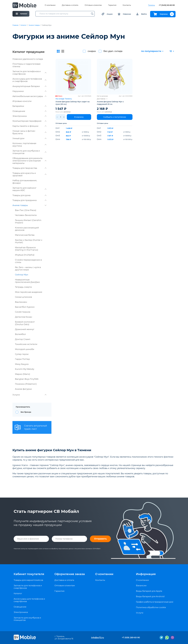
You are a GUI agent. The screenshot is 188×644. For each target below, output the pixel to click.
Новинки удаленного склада (28, 59)
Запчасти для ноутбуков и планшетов (29, 152)
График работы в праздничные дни (155, 602)
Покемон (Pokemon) (26, 384)
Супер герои (22, 354)
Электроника (29, 116)
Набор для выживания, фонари (25, 182)
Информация (146, 574)
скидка (92, 51)
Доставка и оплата (70, 5)
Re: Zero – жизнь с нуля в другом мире (28, 268)
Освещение (29, 111)
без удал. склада (113, 51)
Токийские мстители (26, 344)
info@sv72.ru (98, 638)
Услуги (29, 395)
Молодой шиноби (25, 349)
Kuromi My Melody (25, 369)
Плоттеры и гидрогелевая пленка (26, 65)
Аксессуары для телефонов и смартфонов (29, 80)
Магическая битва (25, 235)
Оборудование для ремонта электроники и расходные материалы (29, 161)
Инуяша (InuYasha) (25, 255)
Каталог (24, 25)
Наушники (29, 91)
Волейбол (20, 334)
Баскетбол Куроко (25, 307)
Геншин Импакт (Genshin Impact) (28, 221)
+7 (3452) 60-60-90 (167, 5)
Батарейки (29, 106)
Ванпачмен (21, 302)
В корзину (79, 117)
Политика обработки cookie (151, 607)
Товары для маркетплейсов (28, 580)
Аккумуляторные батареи (29, 86)
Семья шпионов (23, 297)
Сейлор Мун (22, 275)
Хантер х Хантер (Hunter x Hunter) (29, 241)
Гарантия (112, 5)
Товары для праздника (29, 200)
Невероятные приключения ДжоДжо (27, 281)
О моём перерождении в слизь (28, 261)
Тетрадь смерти (23, 287)
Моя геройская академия (29, 292)
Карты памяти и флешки (29, 126)
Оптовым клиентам (93, 5)
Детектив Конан (23, 317)
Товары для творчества (29, 168)
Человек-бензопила (26, 215)
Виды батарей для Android (150, 596)
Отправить (100, 539)
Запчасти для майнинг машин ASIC (29, 189)
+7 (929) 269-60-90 (131, 638)
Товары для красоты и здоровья (29, 174)
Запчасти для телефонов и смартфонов (29, 73)
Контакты (127, 5)
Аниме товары (34, 25)
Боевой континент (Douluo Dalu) (25, 323)
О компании (50, 5)
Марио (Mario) (23, 374)
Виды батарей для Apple (149, 591)
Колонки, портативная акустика (29, 145)
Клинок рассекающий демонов (27, 229)
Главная (15, 25)
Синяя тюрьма (23, 312)
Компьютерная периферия (29, 121)
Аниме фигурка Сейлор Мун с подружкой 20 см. (110, 103)
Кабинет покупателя (29, 574)
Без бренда (26, 412)
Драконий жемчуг (25, 329)
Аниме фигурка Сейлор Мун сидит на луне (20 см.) (72, 103)
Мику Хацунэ (22, 364)
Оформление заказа (70, 574)
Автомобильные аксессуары (29, 96)
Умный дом (29, 138)
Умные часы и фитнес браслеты (29, 132)
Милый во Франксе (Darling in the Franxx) (27, 249)
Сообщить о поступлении (115, 117)
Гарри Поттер (22, 359)
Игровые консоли (22, 101)
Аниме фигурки (23, 389)
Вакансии (141, 585)
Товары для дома (29, 195)
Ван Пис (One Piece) (26, 210)
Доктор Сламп (23, 339)
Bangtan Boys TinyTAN (27, 379)
